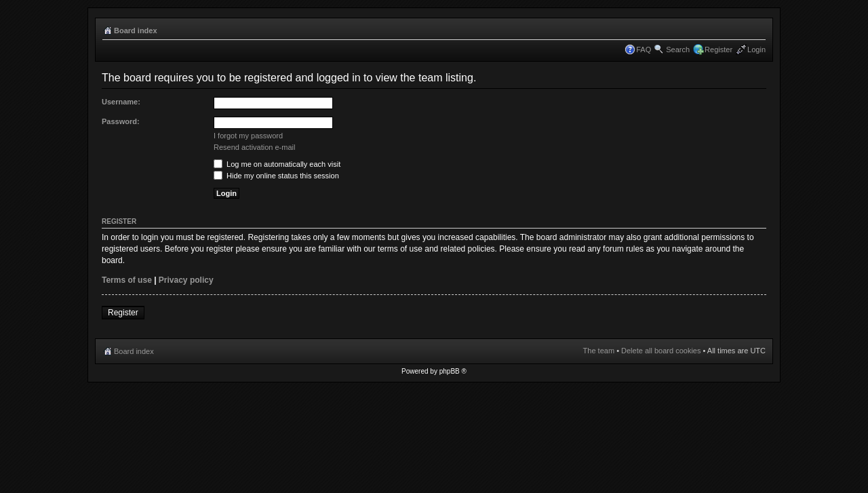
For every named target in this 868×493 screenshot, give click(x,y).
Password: (121, 121)
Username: (121, 102)
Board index (136, 31)
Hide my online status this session (276, 176)
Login (756, 50)
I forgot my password (248, 136)
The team (599, 351)
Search (678, 50)
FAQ (644, 50)
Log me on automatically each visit (277, 164)
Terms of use (127, 280)
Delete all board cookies (661, 351)
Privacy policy (186, 280)
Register (718, 50)
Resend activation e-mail (254, 147)
